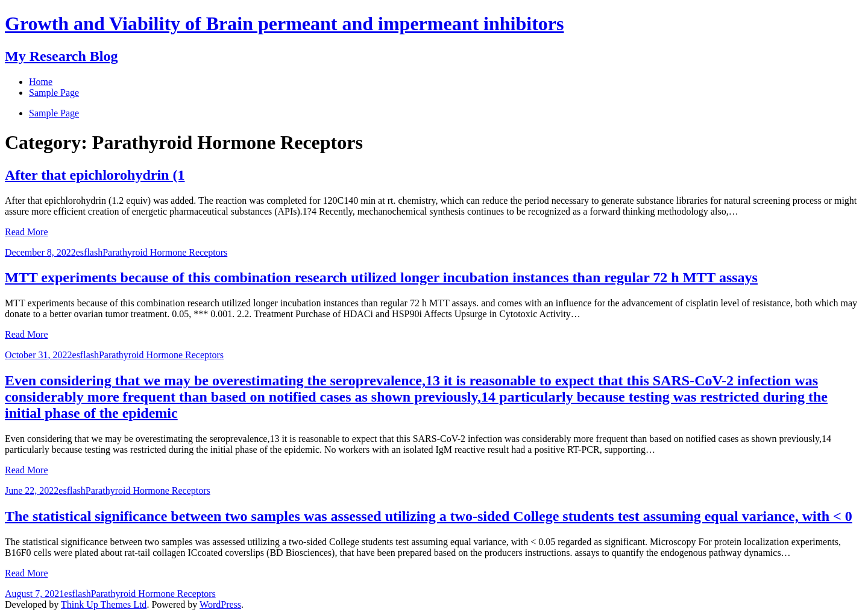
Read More (27, 232)
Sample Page (54, 113)
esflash (89, 252)
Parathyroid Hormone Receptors (165, 252)
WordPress (220, 604)
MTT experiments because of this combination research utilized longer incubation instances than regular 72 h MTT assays (381, 277)
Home (41, 82)
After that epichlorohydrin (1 (95, 175)
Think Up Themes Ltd (104, 604)
